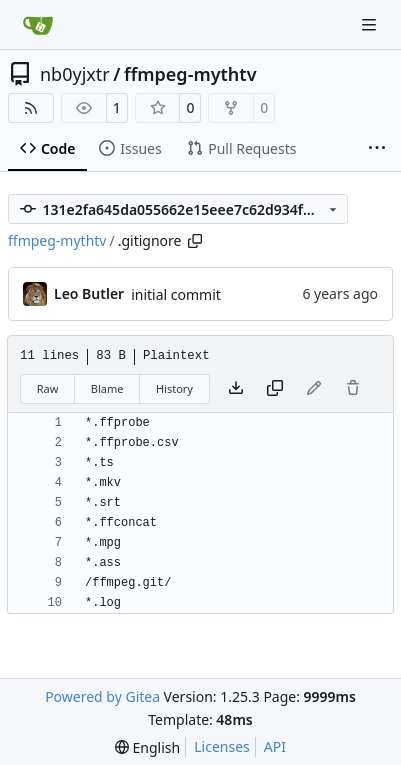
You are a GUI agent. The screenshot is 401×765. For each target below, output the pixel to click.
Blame (107, 388)
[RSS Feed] (31, 108)
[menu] (147, 747)
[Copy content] (275, 389)
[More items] (377, 149)
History (174, 388)
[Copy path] (195, 241)
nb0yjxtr (75, 74)
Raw (48, 388)
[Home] (38, 25)
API (275, 746)
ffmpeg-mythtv (190, 74)
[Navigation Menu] (371, 24)
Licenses (222, 746)
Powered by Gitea (102, 696)
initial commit (176, 294)
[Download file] (236, 389)
